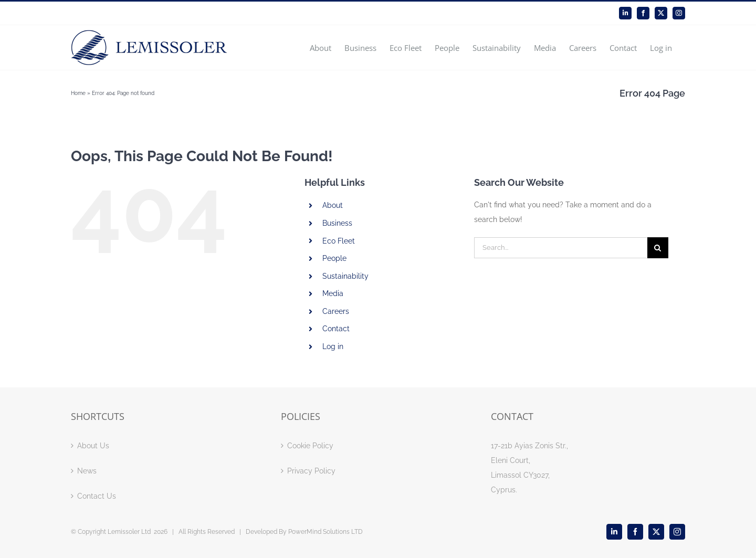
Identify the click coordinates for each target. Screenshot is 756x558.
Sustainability (345, 276)
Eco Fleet (339, 241)
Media (333, 293)
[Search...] (561, 248)
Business (337, 223)
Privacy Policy (311, 471)
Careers (336, 311)
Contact (336, 329)
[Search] (658, 248)
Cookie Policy (310, 446)
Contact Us (97, 496)
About (333, 205)
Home (78, 93)
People (334, 258)
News (87, 471)
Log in (333, 346)
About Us (93, 446)
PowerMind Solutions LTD (325, 532)
